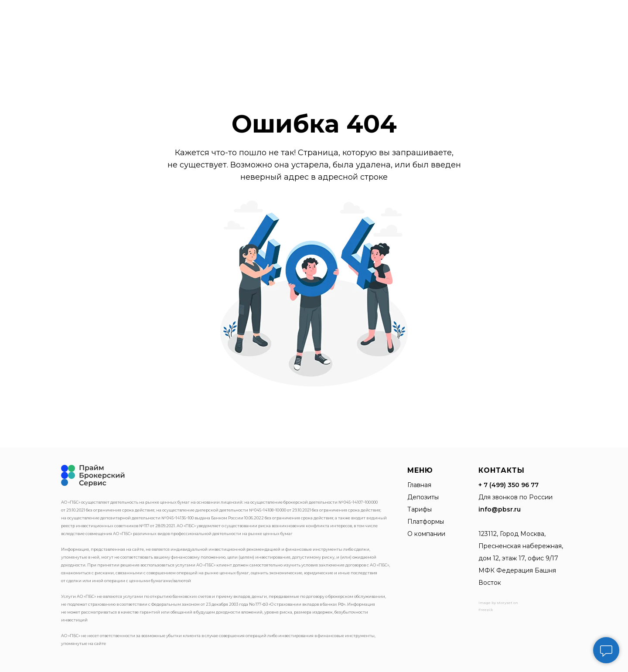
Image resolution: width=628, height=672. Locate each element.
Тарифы (420, 509)
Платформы (426, 522)
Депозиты (423, 497)
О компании (426, 534)
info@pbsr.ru (500, 509)
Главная (419, 485)
